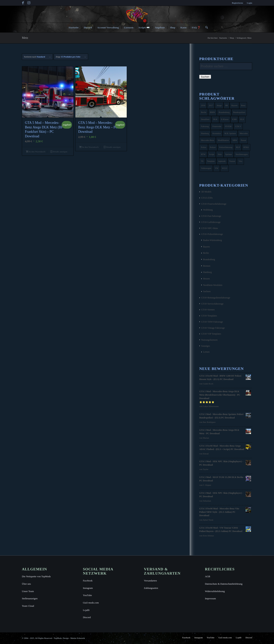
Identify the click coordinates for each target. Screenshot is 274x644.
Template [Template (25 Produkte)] (211, 161)
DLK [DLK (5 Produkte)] (215, 119)
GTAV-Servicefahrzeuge (212, 304)
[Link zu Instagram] (29, 3)
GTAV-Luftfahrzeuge (211, 222)
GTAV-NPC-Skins (209, 228)
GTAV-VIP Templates (211, 334)
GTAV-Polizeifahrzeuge (212, 234)
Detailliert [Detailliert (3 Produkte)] (205, 119)
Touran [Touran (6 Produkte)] (232, 161)
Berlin (206, 253)
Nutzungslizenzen (209, 340)
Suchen (205, 77)
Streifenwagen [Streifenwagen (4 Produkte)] (242, 154)
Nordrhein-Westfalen (213, 285)
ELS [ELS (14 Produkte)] (242, 119)
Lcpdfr (86, 610)
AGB (207, 576)
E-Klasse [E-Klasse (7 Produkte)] (225, 119)
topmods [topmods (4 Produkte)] (222, 161)
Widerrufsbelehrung (215, 591)
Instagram (88, 588)
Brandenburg (209, 259)
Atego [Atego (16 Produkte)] (219, 105)
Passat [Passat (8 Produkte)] (243, 140)
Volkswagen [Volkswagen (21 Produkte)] (206, 168)
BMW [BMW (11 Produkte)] (213, 112)
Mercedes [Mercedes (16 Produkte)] (244, 133)
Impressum (210, 598)
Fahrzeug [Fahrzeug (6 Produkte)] (205, 126)
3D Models (206, 192)
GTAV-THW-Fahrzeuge (212, 322)
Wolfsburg (208, 210)
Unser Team (28, 591)
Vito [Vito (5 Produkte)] (240, 161)
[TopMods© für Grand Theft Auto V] (137, 14)
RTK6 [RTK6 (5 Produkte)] (246, 147)
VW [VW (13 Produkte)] (217, 168)
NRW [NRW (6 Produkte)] (235, 140)
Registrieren (237, 3)
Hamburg (207, 272)
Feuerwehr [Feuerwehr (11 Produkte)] (217, 126)
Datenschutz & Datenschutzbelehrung (224, 584)
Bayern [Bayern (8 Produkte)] (234, 105)
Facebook (88, 581)
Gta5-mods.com (91, 603)
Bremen (207, 266)
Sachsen (207, 291)
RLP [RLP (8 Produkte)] (238, 147)
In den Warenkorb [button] (36, 152)
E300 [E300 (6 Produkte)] (234, 119)
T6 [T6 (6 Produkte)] (202, 161)
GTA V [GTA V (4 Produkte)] (238, 126)
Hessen (206, 279)
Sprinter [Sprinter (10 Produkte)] (229, 154)
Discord (87, 617)
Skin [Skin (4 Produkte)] (220, 154)
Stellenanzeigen (30, 598)
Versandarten (150, 581)
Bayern (206, 247)
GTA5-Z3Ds (207, 198)
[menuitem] (238, 3)
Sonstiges (205, 346)
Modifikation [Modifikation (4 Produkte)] (223, 140)
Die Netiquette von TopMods (36, 576)
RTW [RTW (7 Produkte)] (203, 154)
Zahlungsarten (151, 588)
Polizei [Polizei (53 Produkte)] (213, 147)
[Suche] (205, 28)
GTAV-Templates (209, 316)
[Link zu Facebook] (23, 3)
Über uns (26, 584)
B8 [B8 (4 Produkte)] (227, 105)
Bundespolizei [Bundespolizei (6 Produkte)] (239, 112)
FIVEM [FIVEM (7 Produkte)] (228, 126)
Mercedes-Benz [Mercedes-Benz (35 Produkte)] (207, 140)
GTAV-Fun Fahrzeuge (211, 216)
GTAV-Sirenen (208, 310)
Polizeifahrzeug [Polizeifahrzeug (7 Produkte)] (226, 147)
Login (249, 3)
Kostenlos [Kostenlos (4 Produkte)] (217, 133)
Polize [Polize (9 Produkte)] (204, 147)
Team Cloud (28, 606)
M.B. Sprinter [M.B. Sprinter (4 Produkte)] (230, 133)
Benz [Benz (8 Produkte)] (243, 105)
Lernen (206, 352)
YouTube (87, 595)
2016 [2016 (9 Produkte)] (203, 105)
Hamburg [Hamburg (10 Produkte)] (205, 133)
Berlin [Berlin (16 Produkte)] (204, 112)
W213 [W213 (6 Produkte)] (224, 168)
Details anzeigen (59, 152)
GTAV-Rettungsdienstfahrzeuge (216, 298)
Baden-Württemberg (212, 240)
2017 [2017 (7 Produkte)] (211, 105)
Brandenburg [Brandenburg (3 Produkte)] (224, 112)
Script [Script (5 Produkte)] (212, 154)
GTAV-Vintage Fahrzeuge (213, 328)
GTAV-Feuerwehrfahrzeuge (214, 204)
